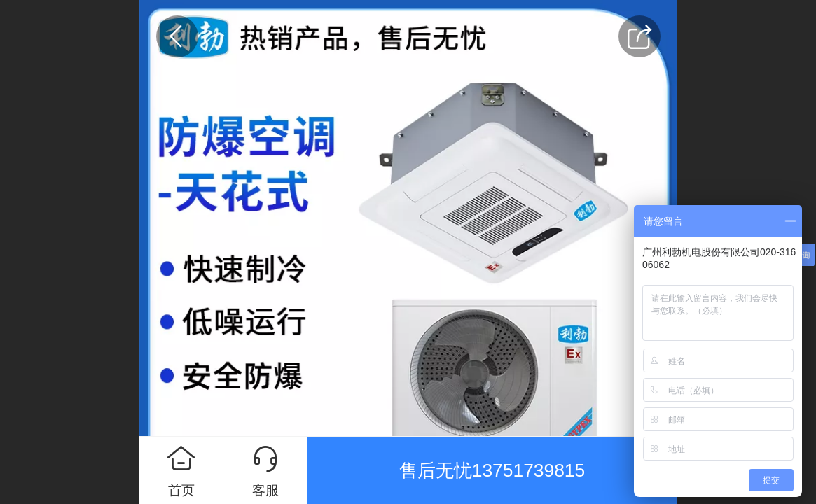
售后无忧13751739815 (492, 470)
